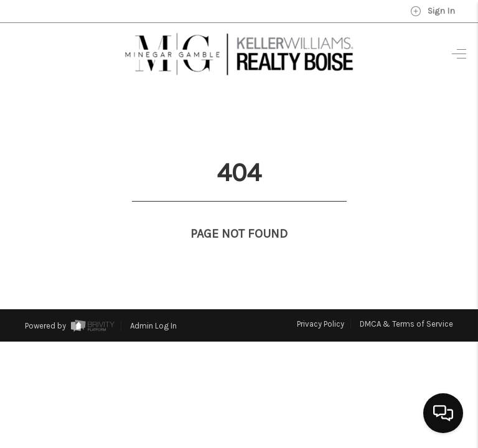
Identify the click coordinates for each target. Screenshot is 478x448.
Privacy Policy (321, 301)
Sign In (433, 11)
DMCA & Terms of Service (406, 301)
